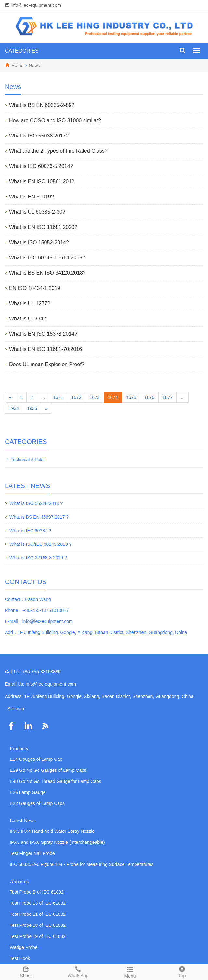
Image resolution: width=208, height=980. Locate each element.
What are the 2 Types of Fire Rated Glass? (58, 151)
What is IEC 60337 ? (30, 531)
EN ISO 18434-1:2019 (35, 288)
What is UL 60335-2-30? (37, 212)
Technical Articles (28, 460)
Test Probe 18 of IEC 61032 (38, 925)
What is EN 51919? (32, 197)
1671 (58, 397)
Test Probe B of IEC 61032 (37, 892)
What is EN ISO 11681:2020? (43, 227)
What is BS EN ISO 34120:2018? (47, 273)
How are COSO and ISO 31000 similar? (55, 120)
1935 (32, 408)
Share (26, 971)
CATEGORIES (22, 51)
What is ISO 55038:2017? (39, 136)
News (34, 66)
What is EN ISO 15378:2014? (43, 334)
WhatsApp (78, 971)
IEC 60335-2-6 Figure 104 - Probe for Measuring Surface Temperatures (82, 864)
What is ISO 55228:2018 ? (36, 503)
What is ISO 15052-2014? (39, 242)
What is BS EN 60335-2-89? (42, 105)
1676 (149, 397)
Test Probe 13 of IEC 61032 (38, 903)
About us (19, 882)
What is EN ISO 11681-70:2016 (45, 349)
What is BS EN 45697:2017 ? (39, 517)
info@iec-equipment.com (36, 5)
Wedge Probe (24, 947)
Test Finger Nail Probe (32, 853)
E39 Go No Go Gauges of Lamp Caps (48, 770)
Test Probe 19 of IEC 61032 (38, 936)
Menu (130, 972)
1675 (131, 397)
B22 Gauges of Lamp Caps (37, 803)
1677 (168, 397)
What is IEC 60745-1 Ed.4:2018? (47, 258)
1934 (14, 408)
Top (182, 971)
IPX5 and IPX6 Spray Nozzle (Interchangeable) (57, 842)
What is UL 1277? (30, 303)
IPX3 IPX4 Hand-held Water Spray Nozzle (52, 831)
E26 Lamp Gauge (28, 792)
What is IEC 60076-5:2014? (41, 166)
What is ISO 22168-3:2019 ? (38, 558)
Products (19, 749)
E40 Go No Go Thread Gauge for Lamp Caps (55, 781)
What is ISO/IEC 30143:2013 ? (40, 544)
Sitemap (16, 709)
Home (17, 66)
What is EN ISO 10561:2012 (42, 181)
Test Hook (20, 958)
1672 (76, 397)
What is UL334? (28, 319)
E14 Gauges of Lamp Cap (36, 759)
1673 (94, 397)
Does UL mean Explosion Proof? (47, 364)
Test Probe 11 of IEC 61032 (38, 914)
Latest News (23, 821)
